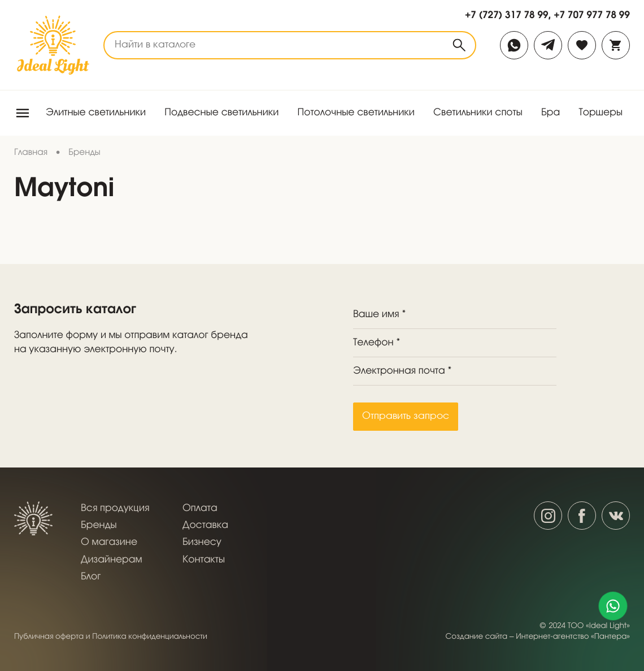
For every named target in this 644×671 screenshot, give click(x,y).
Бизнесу (202, 542)
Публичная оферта (49, 637)
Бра (551, 113)
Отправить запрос (406, 416)
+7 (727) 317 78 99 (507, 15)
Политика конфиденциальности (150, 637)
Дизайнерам (112, 560)
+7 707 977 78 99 (592, 15)
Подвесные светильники (221, 113)
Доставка (205, 525)
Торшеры (601, 113)
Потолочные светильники (356, 113)
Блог (91, 577)
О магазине (109, 542)
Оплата (200, 508)
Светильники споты (478, 113)
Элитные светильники (96, 113)
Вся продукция (115, 508)
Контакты (204, 560)
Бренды (99, 525)
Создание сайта (477, 637)
